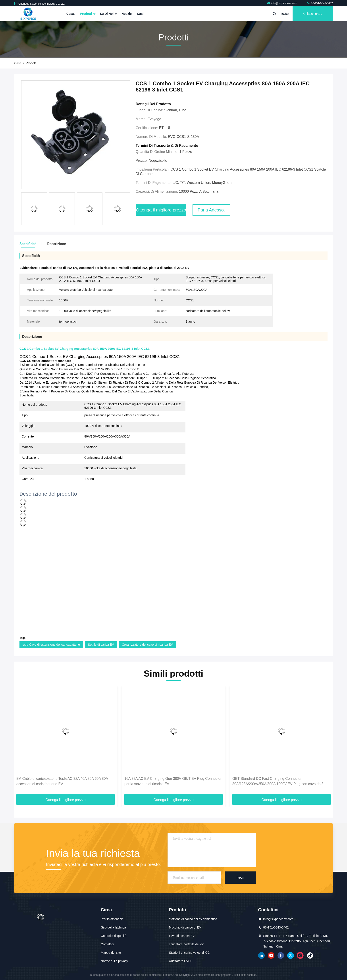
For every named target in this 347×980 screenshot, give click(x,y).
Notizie (127, 14)
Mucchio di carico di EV (185, 927)
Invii (240, 877)
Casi (140, 14)
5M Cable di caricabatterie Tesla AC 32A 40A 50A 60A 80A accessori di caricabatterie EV (62, 781)
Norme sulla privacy (114, 961)
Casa (18, 63)
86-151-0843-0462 (320, 3)
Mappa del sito (111, 953)
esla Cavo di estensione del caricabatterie (51, 645)
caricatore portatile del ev (186, 944)
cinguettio (291, 955)
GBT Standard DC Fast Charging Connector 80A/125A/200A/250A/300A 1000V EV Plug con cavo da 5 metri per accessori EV (278, 782)
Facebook (281, 955)
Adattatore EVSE (181, 961)
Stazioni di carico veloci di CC (189, 953)
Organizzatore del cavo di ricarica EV (147, 645)
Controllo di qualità (114, 936)
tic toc (310, 955)
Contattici (107, 944)
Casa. (70, 14)
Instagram (300, 955)
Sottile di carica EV (101, 645)
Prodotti (87, 14)
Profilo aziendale (112, 919)
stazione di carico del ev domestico (193, 919)
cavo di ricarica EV (182, 936)
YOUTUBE (271, 955)
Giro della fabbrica (113, 927)
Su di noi (108, 14)
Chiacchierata (313, 14)
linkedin (261, 955)
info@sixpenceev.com (282, 3)
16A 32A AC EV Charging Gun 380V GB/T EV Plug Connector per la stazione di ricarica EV (173, 781)
